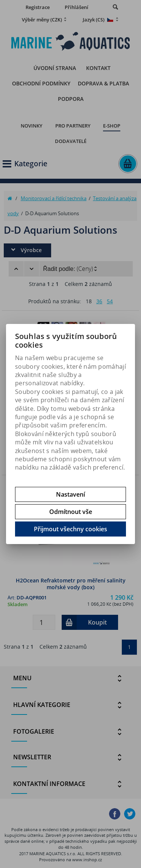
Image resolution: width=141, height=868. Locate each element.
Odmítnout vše (71, 512)
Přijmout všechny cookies (70, 529)
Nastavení (70, 494)
